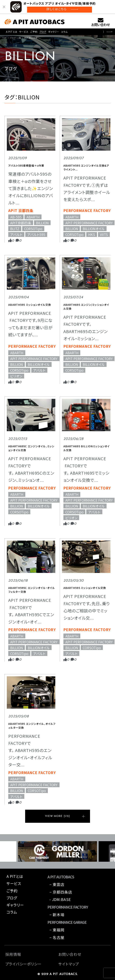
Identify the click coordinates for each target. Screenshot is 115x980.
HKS (92, 234)
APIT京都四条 (21, 223)
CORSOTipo (33, 229)
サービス (24, 32)
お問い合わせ (100, 24)
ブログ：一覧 (15, 38)
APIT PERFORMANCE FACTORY (89, 223)
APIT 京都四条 (21, 210)
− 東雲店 (57, 884)
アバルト (16, 234)
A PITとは (12, 32)
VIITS (104, 234)
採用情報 (13, 954)
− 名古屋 (57, 937)
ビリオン (16, 376)
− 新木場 (57, 915)
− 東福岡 (57, 930)
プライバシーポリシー (23, 964)
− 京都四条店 (61, 892)
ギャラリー (54, 32)
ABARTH (33, 217)
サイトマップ (69, 964)
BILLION (42, 223)
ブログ (43, 32)
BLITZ (15, 229)
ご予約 (34, 32)
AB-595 (16, 217)
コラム (64, 32)
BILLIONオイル (94, 229)
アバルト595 (36, 234)
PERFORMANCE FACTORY (87, 210)
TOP (4, 38)
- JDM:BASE (60, 899)
